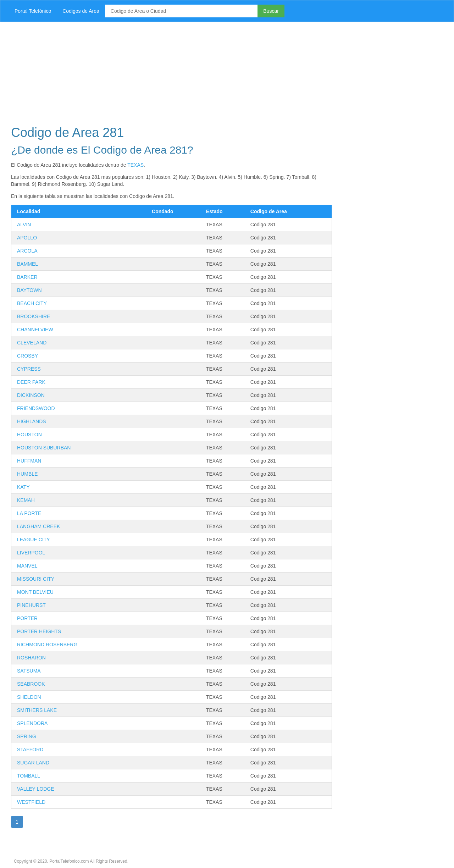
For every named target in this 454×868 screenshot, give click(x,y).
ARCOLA (27, 251)
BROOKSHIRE (34, 316)
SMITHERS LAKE (37, 710)
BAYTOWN (29, 290)
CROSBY (27, 356)
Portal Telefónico (33, 11)
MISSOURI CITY (36, 579)
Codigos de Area (81, 11)
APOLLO (27, 238)
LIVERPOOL (31, 553)
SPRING (27, 736)
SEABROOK (31, 684)
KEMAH (26, 500)
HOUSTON (29, 435)
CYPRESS (29, 369)
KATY (23, 487)
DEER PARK (31, 382)
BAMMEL (27, 264)
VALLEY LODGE (36, 789)
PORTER (27, 618)
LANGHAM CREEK (38, 526)
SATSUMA (29, 671)
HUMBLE (27, 474)
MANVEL (27, 566)
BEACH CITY (32, 303)
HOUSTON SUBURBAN (44, 448)
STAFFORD (30, 750)
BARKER (27, 277)
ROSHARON (31, 658)
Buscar (271, 11)
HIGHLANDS (32, 421)
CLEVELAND (32, 343)
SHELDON (29, 697)
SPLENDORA (32, 723)
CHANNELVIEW (35, 330)
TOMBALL (29, 776)
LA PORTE (29, 513)
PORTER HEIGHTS (39, 631)
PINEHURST (31, 605)
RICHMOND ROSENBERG (47, 645)
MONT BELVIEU (35, 592)
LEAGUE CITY (34, 540)
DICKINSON (31, 395)
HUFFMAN (29, 461)
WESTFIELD (31, 802)
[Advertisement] (218, 72)
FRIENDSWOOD (36, 408)
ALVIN (24, 225)
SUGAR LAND (33, 763)
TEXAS (135, 165)
